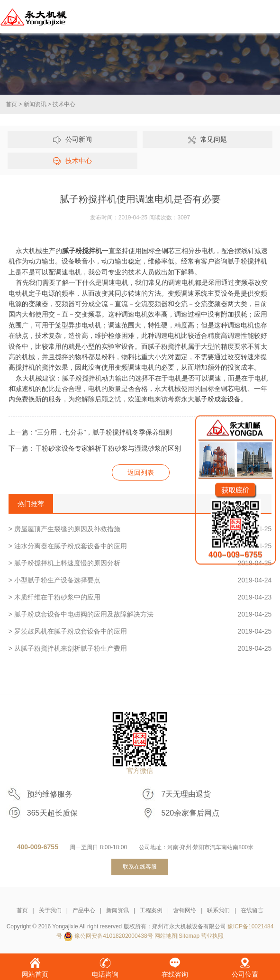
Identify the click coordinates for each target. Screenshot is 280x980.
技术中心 (64, 104)
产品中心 (84, 910)
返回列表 (141, 472)
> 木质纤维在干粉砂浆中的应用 (140, 597)
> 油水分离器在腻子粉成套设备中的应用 (140, 546)
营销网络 (185, 910)
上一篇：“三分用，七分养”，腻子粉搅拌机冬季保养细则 (90, 432)
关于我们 (50, 910)
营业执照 (212, 936)
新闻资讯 (35, 104)
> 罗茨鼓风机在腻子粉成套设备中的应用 (140, 631)
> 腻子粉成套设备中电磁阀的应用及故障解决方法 (140, 614)
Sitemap (189, 936)
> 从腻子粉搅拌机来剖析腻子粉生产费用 (140, 648)
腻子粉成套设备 (217, 399)
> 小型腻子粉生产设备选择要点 (140, 580)
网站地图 (166, 936)
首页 (11, 104)
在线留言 (252, 910)
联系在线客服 (140, 867)
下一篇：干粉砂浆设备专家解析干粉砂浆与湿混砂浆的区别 (95, 448)
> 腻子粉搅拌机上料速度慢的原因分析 (140, 563)
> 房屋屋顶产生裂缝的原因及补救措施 (140, 529)
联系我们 (218, 910)
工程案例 (151, 910)
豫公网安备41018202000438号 (113, 936)
